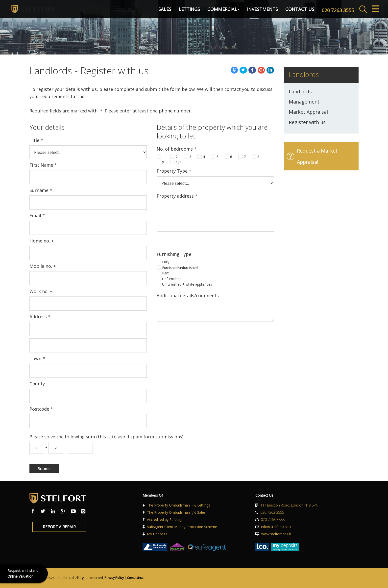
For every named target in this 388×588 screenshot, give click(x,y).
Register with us (307, 122)
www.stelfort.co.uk (276, 534)
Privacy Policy (114, 578)
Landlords (300, 92)
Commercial (214, 11)
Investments (253, 11)
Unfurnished (172, 279)
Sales (155, 11)
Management (304, 102)
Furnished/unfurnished (180, 268)
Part (165, 273)
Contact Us (290, 11)
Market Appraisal (308, 112)
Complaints (135, 578)
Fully (166, 262)
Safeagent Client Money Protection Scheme (182, 527)
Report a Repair (59, 527)
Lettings (179, 11)
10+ (179, 162)
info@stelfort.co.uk (276, 527)
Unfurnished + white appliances (187, 284)
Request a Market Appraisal (317, 156)
